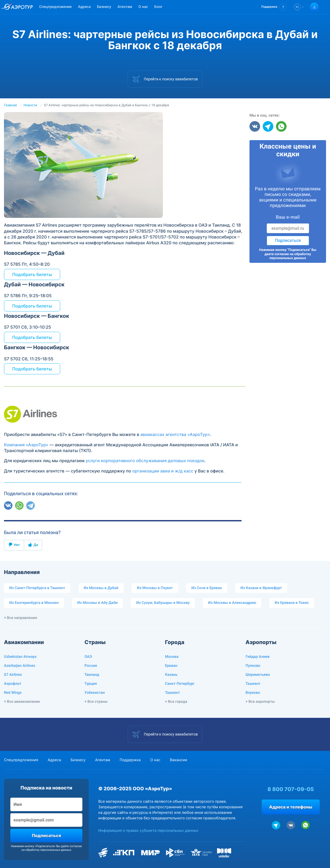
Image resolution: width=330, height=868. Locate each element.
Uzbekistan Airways (20, 657)
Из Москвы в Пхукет (155, 588)
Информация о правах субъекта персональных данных (148, 831)
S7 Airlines (13, 675)
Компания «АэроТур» (26, 445)
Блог (159, 7)
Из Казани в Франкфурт (261, 588)
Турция (91, 684)
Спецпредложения (55, 7)
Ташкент (173, 693)
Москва (172, 657)
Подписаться (288, 240)
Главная (10, 105)
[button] (274, 7)
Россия (91, 666)
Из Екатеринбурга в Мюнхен (34, 603)
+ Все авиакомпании (22, 702)
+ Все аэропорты (260, 702)
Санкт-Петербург (180, 684)
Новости (30, 105)
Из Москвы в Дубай (101, 588)
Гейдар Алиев (258, 657)
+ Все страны (96, 702)
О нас (143, 7)
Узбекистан (95, 693)
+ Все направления (21, 618)
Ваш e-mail (288, 217)
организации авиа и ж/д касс (163, 471)
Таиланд (92, 675)
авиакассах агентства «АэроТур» (175, 434)
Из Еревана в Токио (292, 603)
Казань (171, 675)
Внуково (253, 693)
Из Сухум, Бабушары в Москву (163, 603)
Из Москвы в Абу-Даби (98, 603)
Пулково (253, 666)
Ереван (171, 666)
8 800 (291, 789)
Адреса (84, 7)
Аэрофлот (13, 684)
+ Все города (176, 702)
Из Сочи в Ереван (207, 588)
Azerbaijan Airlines (20, 666)
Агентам (125, 7)
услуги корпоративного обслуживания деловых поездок (145, 461)
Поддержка (130, 760)
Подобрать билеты (32, 274)
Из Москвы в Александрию (232, 603)
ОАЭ (88, 657)
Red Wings (13, 693)
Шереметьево (258, 675)
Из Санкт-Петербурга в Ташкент (37, 588)
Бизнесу (104, 7)
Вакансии (178, 760)
